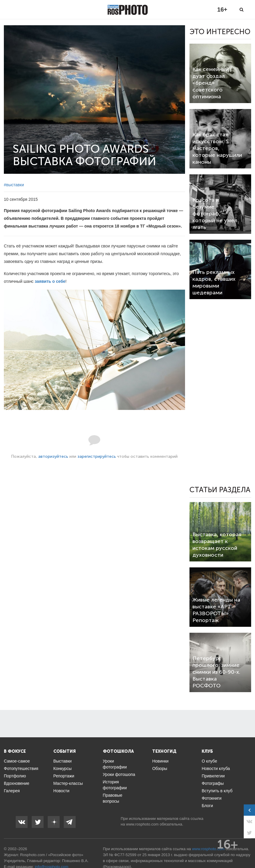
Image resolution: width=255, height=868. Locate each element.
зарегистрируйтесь (97, 456)
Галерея (12, 791)
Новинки (160, 761)
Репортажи (64, 776)
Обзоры (160, 768)
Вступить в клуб (217, 791)
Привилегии (213, 776)
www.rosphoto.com (142, 824)
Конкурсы (63, 768)
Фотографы (213, 783)
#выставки (14, 185)
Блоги (207, 806)
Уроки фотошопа (119, 774)
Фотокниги (212, 798)
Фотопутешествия (21, 768)
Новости (61, 791)
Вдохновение (17, 783)
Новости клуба (216, 768)
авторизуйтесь (53, 456)
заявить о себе (50, 281)
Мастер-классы (68, 783)
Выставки (63, 761)
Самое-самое (17, 761)
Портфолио (15, 776)
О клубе (209, 761)
